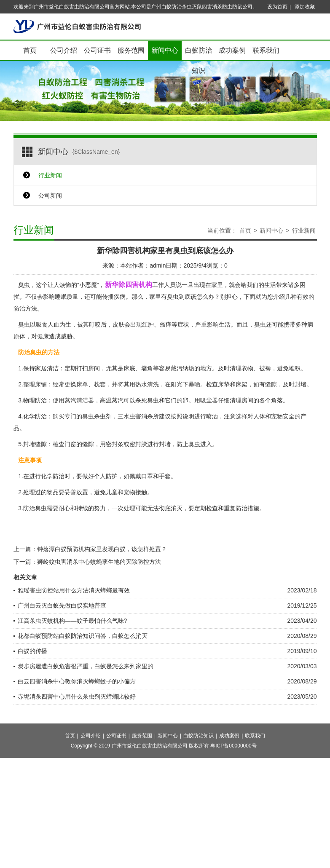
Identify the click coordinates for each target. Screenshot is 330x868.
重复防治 (236, 508)
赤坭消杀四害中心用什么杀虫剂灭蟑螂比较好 (77, 697)
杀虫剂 (103, 416)
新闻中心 (165, 50)
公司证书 (97, 50)
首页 (30, 50)
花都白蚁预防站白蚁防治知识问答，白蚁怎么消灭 (83, 636)
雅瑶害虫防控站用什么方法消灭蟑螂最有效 (74, 590)
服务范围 (131, 50)
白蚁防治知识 (199, 54)
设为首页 (277, 7)
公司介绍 (64, 50)
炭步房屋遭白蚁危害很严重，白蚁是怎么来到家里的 (86, 666)
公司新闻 (50, 196)
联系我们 (266, 50)
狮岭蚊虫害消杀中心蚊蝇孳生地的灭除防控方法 (99, 562)
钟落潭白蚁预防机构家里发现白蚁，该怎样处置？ (102, 549)
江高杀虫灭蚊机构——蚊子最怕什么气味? (72, 621)
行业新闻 (50, 175)
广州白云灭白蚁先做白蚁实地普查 (62, 605)
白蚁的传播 (32, 651)
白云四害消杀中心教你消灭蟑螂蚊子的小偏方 (77, 681)
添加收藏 (305, 7)
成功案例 (232, 50)
